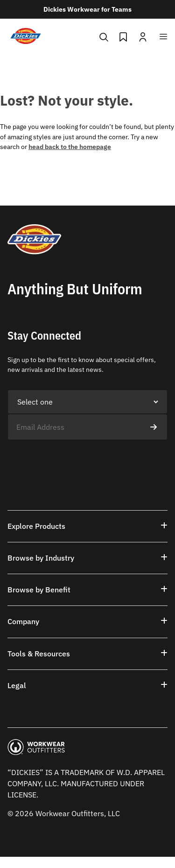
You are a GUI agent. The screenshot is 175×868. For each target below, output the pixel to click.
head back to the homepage (70, 146)
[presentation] (78, 458)
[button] (87, 526)
